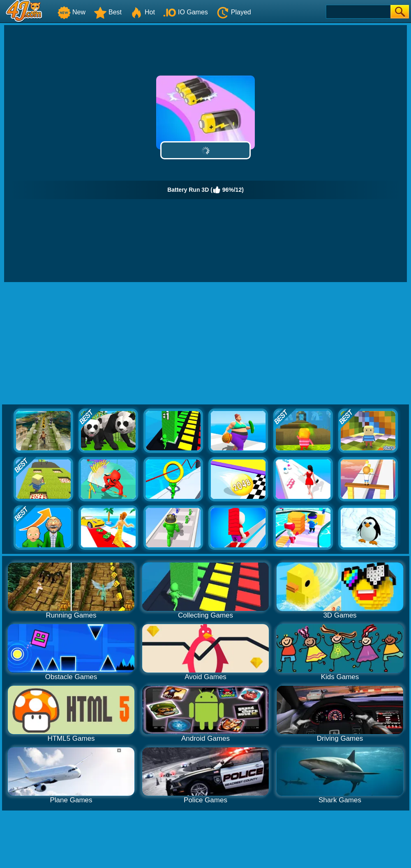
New (72, 12)
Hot (142, 12)
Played (234, 12)
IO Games (186, 12)
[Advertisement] (206, 344)
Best (108, 12)
